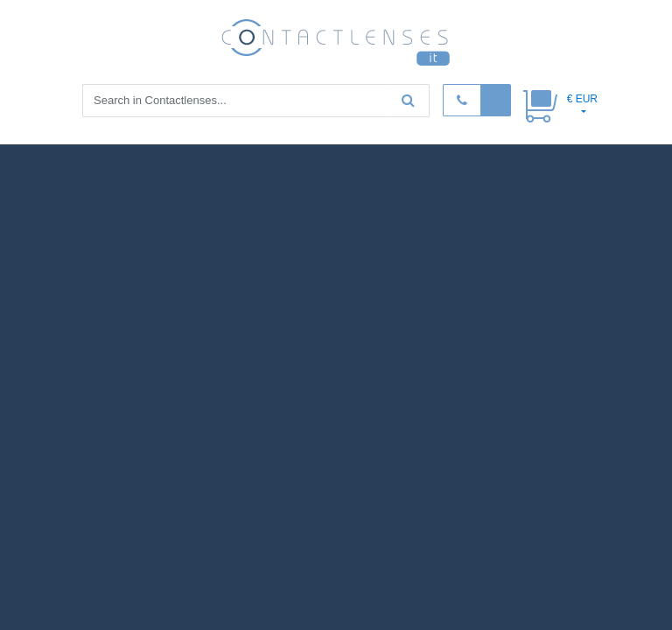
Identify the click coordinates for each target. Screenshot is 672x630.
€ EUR (582, 99)
